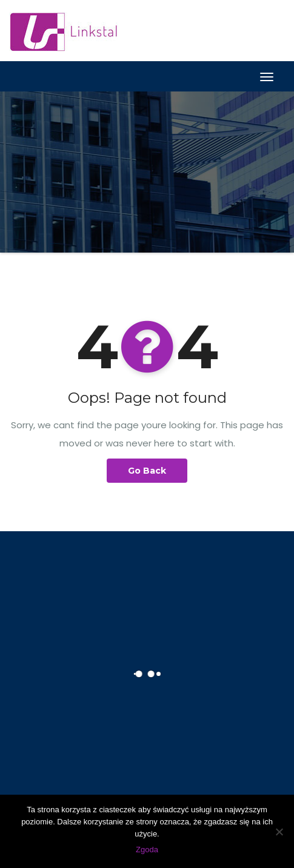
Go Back (147, 471)
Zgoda (147, 850)
